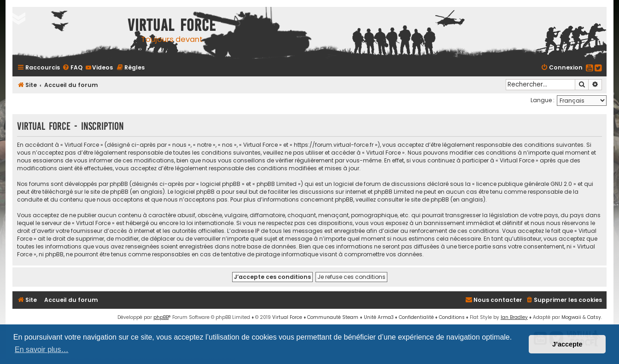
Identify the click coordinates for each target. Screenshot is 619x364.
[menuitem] (72, 67)
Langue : (543, 100)
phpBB (161, 317)
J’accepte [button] (567, 344)
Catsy (594, 317)
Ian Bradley (514, 317)
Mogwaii (571, 317)
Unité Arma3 (379, 317)
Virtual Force (287, 317)
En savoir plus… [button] (42, 350)
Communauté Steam (333, 317)
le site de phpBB (106, 192)
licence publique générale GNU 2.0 (524, 184)
